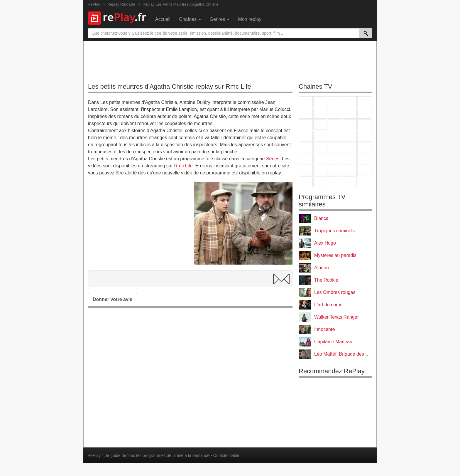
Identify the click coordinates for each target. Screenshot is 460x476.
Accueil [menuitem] (163, 19)
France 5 (364, 102)
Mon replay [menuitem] (250, 19)
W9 (335, 113)
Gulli (306, 170)
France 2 (320, 102)
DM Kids (364, 170)
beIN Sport (335, 159)
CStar (320, 125)
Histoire (350, 182)
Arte (320, 113)
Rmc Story (306, 136)
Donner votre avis (113, 299)
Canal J (320, 170)
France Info (320, 148)
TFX (364, 113)
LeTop (306, 182)
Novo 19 (306, 148)
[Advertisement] (230, 59)
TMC (350, 113)
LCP (320, 182)
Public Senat (335, 182)
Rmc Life (184, 166)
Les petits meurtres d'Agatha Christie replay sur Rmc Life (170, 86)
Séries (273, 159)
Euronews (306, 159)
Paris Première (350, 136)
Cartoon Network (335, 170)
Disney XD (350, 170)
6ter (350, 125)
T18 (364, 136)
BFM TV (350, 148)
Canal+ (350, 102)
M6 (306, 113)
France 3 (335, 102)
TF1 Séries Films (335, 125)
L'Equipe (364, 159)
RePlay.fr (96, 455)
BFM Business (364, 148)
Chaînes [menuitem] (190, 19)
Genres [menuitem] (220, 19)
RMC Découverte (364, 125)
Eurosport (350, 159)
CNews (335, 148)
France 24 (320, 159)
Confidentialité (226, 455)
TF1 (306, 102)
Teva (335, 136)
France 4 (306, 125)
